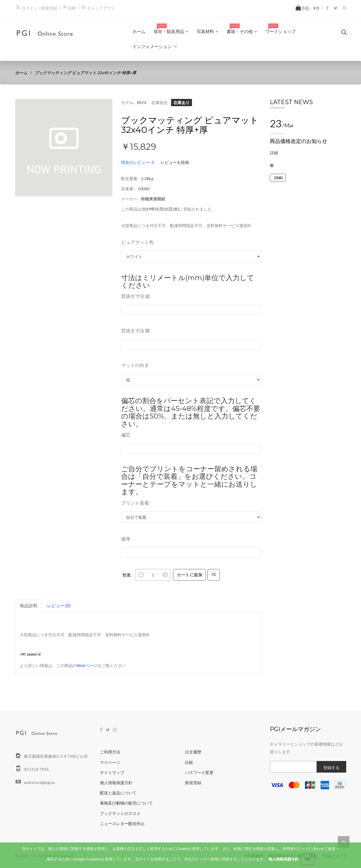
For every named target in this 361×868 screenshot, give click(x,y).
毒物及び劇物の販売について (126, 803)
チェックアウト (101, 8)
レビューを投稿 (175, 162)
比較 (72, 8)
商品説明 (28, 606)
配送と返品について (118, 793)
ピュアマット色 (137, 242)
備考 (126, 539)
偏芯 (126, 435)
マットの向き (135, 365)
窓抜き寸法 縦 (135, 296)
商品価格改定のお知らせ (299, 141)
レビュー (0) (59, 606)
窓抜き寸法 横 (135, 330)
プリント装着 (135, 503)
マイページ (110, 762)
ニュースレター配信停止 (122, 823)
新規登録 (193, 783)
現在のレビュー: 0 (138, 162)
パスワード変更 (199, 772)
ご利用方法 (110, 752)
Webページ (87, 665)
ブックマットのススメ (120, 813)
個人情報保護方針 (116, 783)
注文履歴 (193, 752)
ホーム (21, 73)
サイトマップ (112, 772)
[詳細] (278, 178)
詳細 (274, 153)
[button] (107, 104)
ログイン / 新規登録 (39, 8)
